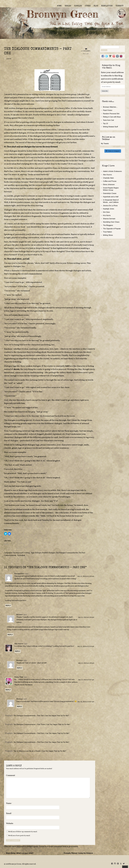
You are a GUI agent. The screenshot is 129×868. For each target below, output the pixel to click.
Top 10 (105, 123)
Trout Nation (107, 232)
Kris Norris (107, 215)
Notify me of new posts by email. (19, 836)
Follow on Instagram (113, 151)
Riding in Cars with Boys (112, 117)
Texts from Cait (108, 120)
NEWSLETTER (107, 6)
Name (9, 803)
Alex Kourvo (19, 644)
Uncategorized (18, 553)
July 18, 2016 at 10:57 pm (86, 702)
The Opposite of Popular (112, 229)
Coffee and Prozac (110, 181)
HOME (59, 6)
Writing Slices (108, 235)
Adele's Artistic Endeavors (112, 171)
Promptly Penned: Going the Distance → (79, 853)
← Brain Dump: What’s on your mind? (19, 853)
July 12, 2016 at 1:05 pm (86, 663)
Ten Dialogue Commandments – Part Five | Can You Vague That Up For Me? (41, 742)
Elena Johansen (109, 184)
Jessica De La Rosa (110, 206)
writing (27, 553)
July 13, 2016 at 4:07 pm (86, 680)
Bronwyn (20, 615)
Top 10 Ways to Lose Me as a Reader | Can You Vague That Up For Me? (40, 751)
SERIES (68, 6)
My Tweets (105, 143)
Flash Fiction (108, 110)
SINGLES (78, 6)
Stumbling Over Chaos (111, 222)
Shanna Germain (109, 219)
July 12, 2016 (86, 54)
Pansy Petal (19, 677)
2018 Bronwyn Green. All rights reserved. (21, 864)
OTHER (88, 6)
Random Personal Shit (111, 114)
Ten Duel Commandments (69, 101)
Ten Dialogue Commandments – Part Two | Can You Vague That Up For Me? (41, 716)
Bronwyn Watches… (110, 107)
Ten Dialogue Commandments (67, 553)
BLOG (96, 6)
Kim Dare (106, 212)
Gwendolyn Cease (110, 193)
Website (10, 823)
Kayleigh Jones (109, 209)
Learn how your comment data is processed (58, 847)
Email (9, 813)
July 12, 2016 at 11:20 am (86, 576)
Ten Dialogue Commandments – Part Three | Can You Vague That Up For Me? (42, 724)
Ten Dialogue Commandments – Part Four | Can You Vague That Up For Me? (41, 733)
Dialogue (38, 553)
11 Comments (86, 51)
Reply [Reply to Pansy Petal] (8, 690)
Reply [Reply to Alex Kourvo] (18, 651)
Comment (11, 775)
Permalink (21, 555)
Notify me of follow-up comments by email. (23, 832)
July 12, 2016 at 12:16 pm (86, 646)
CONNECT (120, 6)
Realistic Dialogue (49, 553)
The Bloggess (108, 225)
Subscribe (105, 91)
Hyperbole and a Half (111, 197)
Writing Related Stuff (110, 127)
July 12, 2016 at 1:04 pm (86, 617)
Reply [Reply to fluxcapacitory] (8, 605)
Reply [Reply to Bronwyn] (10, 635)
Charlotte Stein (108, 178)
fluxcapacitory (19, 574)
